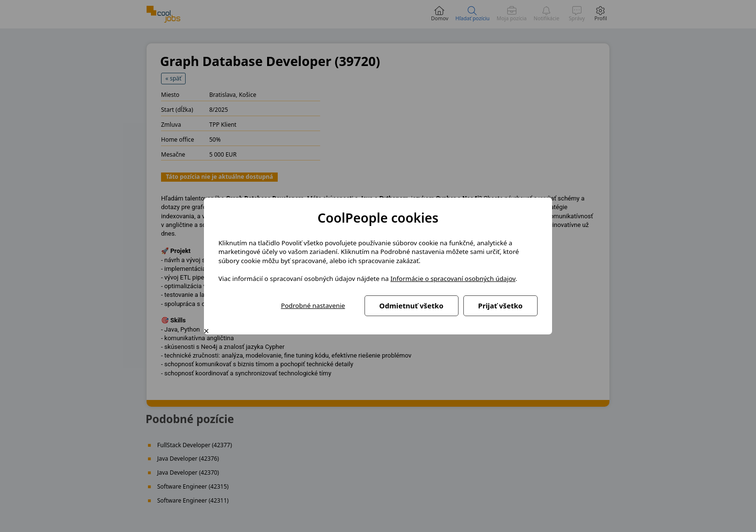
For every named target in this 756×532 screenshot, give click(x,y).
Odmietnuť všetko (412, 306)
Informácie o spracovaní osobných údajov (453, 279)
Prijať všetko (500, 306)
